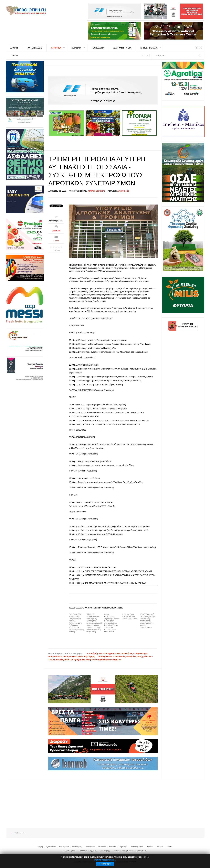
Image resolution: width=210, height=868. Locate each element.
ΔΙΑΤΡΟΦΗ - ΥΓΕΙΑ (122, 48)
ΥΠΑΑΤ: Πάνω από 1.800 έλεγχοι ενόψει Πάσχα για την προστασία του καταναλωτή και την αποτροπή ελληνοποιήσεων (147, 621)
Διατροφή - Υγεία (137, 847)
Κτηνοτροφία (64, 847)
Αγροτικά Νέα (123, 191)
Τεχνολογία (123, 847)
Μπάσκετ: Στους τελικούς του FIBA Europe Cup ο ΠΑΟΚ (130, 616)
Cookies (116, 851)
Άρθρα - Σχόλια (70, 851)
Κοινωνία (113, 847)
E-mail (56, 241)
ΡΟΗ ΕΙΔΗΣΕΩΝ (34, 48)
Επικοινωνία (142, 851)
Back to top (19, 833)
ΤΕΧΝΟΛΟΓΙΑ (98, 48)
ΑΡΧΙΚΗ (14, 48)
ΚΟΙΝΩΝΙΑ (76, 48)
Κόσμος (169, 847)
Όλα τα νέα (83, 851)
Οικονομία (102, 847)
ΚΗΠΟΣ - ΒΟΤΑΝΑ (149, 48)
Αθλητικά (160, 847)
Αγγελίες (93, 851)
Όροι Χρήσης (105, 851)
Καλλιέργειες (77, 847)
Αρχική (40, 847)
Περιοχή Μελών (128, 851)
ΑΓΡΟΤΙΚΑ (56, 48)
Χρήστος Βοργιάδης (96, 191)
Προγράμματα (90, 847)
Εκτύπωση (56, 231)
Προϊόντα (150, 847)
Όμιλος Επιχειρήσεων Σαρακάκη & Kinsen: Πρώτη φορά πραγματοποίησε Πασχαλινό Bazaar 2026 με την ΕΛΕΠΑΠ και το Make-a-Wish (112, 623)
